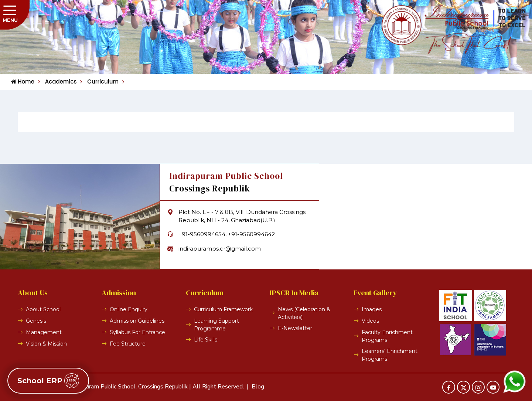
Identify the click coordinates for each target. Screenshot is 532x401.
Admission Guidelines (137, 321)
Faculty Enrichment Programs (387, 336)
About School (43, 309)
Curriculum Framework (223, 309)
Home (23, 81)
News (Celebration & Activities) (304, 313)
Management (44, 332)
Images (372, 309)
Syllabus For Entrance (137, 332)
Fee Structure (128, 344)
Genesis (36, 321)
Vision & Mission (46, 344)
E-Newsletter (295, 328)
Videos (370, 321)
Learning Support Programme (216, 325)
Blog (258, 387)
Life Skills (206, 340)
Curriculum (99, 81)
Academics (57, 81)
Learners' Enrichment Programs (390, 355)
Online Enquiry (129, 309)
